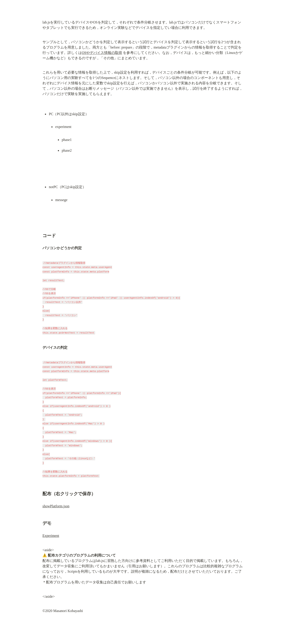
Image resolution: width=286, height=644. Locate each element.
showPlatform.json (56, 506)
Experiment (51, 536)
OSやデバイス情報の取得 (102, 53)
